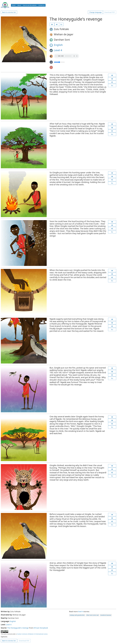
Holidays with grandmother (77, 615)
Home (14, 5)
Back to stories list (9, 12)
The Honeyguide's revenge (18, 628)
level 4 (81, 612)
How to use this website (30, 5)
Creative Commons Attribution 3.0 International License (32, 634)
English (58, 45)
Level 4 (58, 50)
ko (61, 24)
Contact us (41, 5)
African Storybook (41, 628)
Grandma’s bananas (106, 615)
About (19, 5)
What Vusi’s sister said (92, 615)
